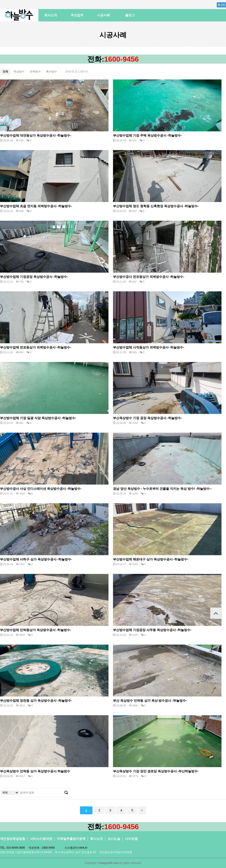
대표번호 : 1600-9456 (42, 848)
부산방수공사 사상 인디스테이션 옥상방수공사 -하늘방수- (41, 489)
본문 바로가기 (0, 0)
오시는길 (114, 839)
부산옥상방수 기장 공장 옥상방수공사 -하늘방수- (147, 418)
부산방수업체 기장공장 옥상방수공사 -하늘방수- (34, 277)
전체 (5, 72)
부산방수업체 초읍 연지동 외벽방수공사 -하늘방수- (36, 206)
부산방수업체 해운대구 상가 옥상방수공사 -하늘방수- (151, 559)
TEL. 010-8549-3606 (12, 848)
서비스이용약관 (41, 839)
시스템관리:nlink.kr (76, 848)
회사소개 (51, 15)
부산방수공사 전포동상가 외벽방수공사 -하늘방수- (149, 277)
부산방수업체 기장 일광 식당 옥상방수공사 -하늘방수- (38, 418)
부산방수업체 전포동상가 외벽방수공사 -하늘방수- (36, 347)
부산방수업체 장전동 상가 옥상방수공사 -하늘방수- (36, 701)
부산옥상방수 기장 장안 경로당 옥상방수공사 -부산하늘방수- (156, 771)
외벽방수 (35, 72)
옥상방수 (19, 72)
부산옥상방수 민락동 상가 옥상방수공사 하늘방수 (35, 771)
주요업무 (77, 15)
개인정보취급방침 (13, 839)
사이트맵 (131, 839)
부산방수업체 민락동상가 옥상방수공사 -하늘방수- (36, 630)
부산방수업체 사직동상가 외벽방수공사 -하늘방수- (149, 347)
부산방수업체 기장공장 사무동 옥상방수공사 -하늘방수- (152, 630)
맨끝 (142, 810)
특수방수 (52, 72)
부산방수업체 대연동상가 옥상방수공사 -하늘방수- (36, 135)
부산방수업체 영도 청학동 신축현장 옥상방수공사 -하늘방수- (156, 206)
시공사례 (104, 15)
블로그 (130, 15)
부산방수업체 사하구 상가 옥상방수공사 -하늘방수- (36, 559)
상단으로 (216, 613)
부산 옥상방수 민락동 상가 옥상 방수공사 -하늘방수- (150, 701)
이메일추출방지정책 (71, 839)
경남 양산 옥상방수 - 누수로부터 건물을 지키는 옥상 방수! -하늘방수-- (162, 489)
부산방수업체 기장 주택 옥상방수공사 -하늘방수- (147, 135)
